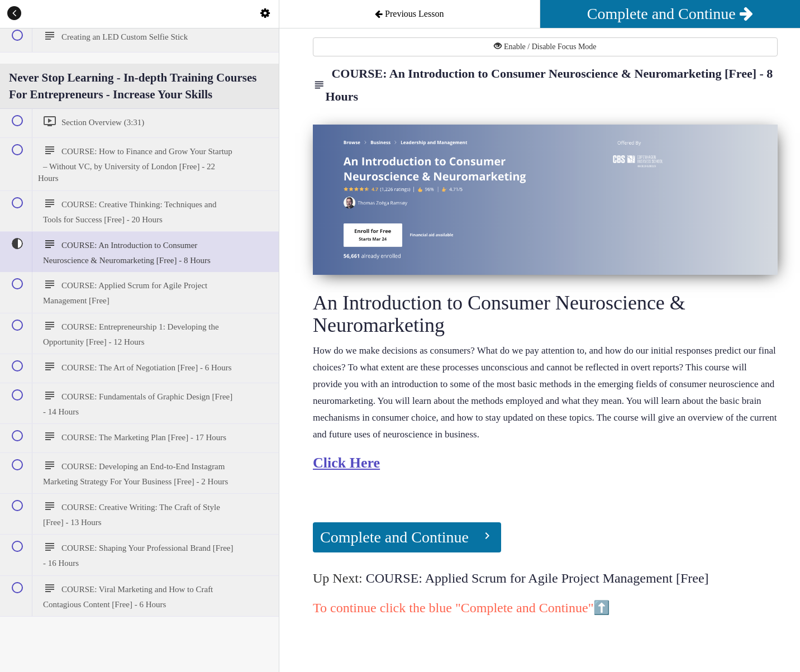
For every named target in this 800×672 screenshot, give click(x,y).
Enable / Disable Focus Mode (545, 46)
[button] (14, 14)
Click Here (346, 463)
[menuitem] (265, 14)
